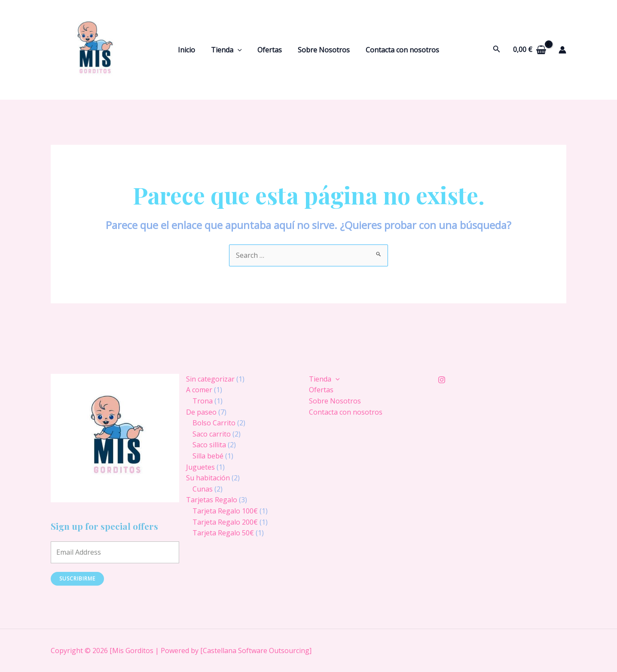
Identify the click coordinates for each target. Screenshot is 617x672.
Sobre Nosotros (322, 50)
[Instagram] (442, 380)
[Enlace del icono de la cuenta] (562, 50)
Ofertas (270, 50)
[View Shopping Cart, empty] (530, 50)
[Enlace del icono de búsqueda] (497, 50)
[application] (240, 50)
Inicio (191, 50)
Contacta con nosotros (398, 50)
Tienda (229, 50)
